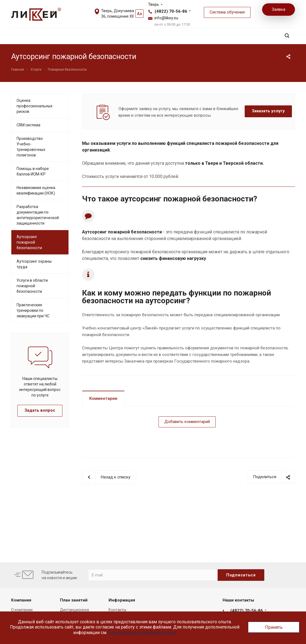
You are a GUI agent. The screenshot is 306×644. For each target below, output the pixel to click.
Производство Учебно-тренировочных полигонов (31, 147)
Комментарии (103, 398)
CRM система (28, 125)
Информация (122, 600)
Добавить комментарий (187, 422)
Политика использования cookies (142, 633)
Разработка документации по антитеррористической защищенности (38, 215)
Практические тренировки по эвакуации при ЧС (33, 310)
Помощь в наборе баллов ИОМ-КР (33, 171)
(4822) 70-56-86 (171, 11)
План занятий (74, 600)
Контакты (117, 610)
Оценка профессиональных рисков (35, 106)
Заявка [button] (279, 9)
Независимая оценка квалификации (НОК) (36, 190)
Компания (21, 600)
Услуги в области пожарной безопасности (32, 286)
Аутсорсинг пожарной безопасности (29, 242)
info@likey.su (166, 18)
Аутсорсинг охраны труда (34, 264)
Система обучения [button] (227, 12)
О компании (22, 610)
